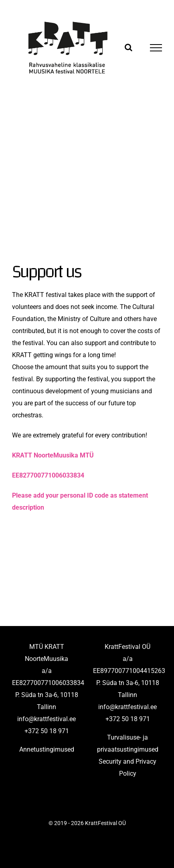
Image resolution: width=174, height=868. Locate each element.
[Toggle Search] (128, 47)
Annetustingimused (47, 749)
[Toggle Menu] (156, 48)
